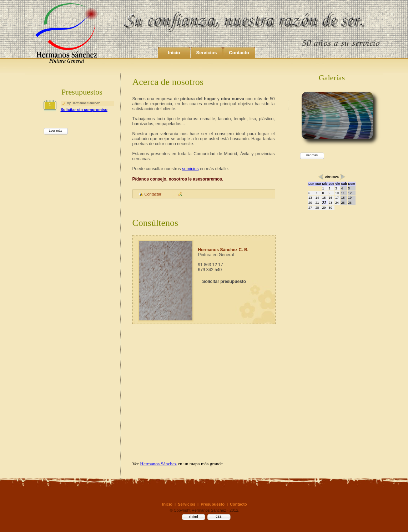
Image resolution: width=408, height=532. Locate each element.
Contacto (239, 53)
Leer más (56, 131)
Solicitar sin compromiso (84, 110)
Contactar (153, 194)
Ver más (312, 155)
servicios (190, 169)
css (219, 516)
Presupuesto (213, 504)
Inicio (174, 53)
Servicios (207, 53)
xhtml (193, 517)
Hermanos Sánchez (158, 464)
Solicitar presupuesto (224, 282)
